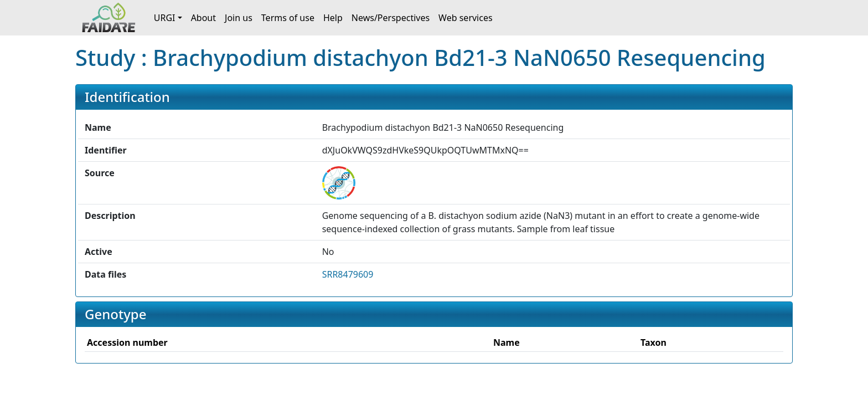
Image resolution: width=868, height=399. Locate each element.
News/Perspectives (391, 18)
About (203, 18)
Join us (239, 18)
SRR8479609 (348, 274)
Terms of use (288, 18)
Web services (466, 18)
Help (333, 18)
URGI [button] (165, 18)
